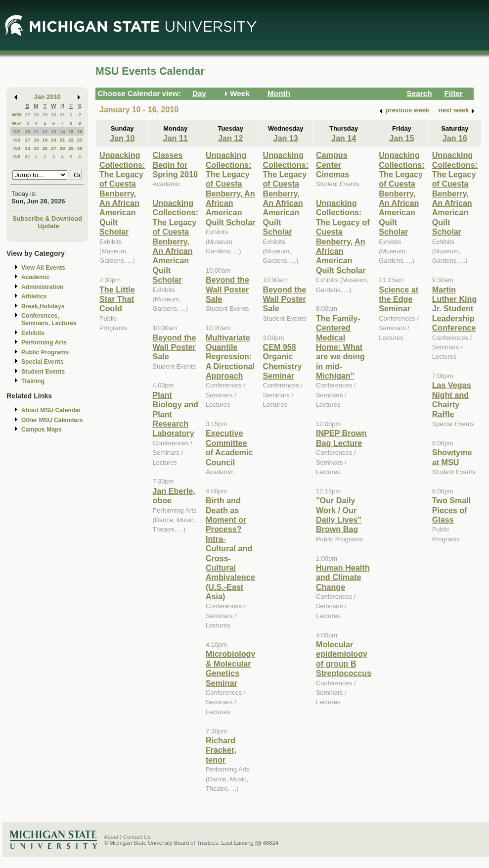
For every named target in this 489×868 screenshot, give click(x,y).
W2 (17, 131)
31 (63, 115)
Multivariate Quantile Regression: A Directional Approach (230, 357)
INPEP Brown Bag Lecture (341, 438)
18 (36, 140)
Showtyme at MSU (452, 457)
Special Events (42, 362)
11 (36, 131)
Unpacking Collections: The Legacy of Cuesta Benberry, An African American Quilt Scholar (122, 193)
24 (27, 148)
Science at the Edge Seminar (399, 299)
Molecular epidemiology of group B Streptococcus (344, 659)
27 (27, 115)
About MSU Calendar (51, 410)
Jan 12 (230, 138)
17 (27, 140)
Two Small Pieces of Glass (452, 510)
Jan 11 (176, 138)
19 (45, 140)
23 (80, 140)
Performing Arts (44, 342)
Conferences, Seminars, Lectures (49, 319)
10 (27, 131)
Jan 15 (401, 138)
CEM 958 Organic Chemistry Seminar (282, 361)
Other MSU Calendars (52, 420)
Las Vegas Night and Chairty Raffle (452, 399)
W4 (17, 148)
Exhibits (33, 333)
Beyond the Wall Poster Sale (174, 347)
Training (33, 381)
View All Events (43, 268)
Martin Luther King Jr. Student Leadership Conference (455, 309)
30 (54, 115)
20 (54, 140)
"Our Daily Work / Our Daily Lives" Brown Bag (339, 515)
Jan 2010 (47, 97)
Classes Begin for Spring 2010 (175, 165)
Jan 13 (286, 138)
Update (48, 226)
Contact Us (137, 837)
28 (36, 115)
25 (36, 148)
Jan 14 (344, 138)
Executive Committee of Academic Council (229, 447)
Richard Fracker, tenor (221, 750)
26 (45, 148)
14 (63, 131)
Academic (35, 277)
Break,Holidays (43, 306)
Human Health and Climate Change (343, 577)
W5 (17, 157)
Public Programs (45, 352)
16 (80, 131)
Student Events (43, 372)
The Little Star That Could (117, 299)
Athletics (34, 296)
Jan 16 (455, 138)
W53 (17, 115)
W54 (17, 123)
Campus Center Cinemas (333, 165)
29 (45, 115)
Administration (42, 287)
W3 (17, 140)
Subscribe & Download (47, 218)
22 (71, 140)
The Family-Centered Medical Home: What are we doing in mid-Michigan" (340, 347)
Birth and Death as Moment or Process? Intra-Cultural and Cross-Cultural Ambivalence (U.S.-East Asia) (230, 548)
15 (71, 131)
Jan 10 (122, 138)
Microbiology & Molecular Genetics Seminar (231, 668)
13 (54, 131)
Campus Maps (42, 430)
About (111, 837)
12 (45, 131)
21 (63, 140)
